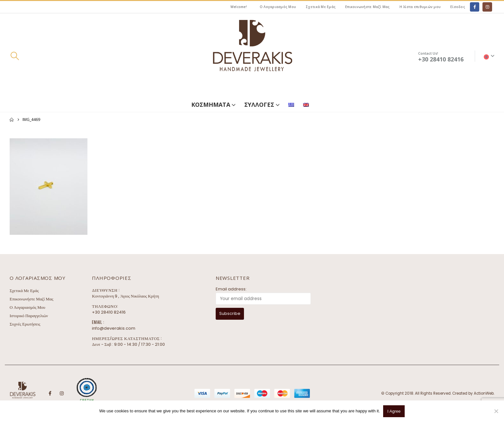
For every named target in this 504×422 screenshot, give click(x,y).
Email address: (231, 289)
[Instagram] (487, 7)
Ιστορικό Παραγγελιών (29, 316)
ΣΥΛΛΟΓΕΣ (259, 105)
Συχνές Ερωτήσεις (25, 324)
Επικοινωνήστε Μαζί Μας (368, 7)
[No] (496, 411)
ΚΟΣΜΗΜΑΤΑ (211, 105)
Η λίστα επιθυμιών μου (420, 7)
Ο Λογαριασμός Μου (278, 7)
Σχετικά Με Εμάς (321, 7)
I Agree (394, 411)
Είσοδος (458, 7)
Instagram (62, 393)
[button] (15, 56)
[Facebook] (475, 7)
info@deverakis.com (114, 328)
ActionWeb (484, 393)
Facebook (50, 393)
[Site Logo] (252, 56)
